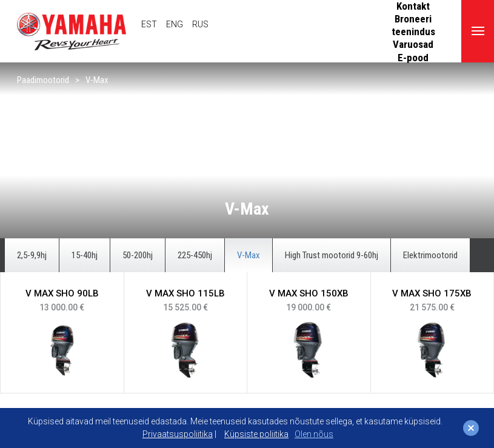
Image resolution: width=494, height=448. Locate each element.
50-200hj (138, 255)
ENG (175, 24)
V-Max (97, 80)
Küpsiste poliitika (256, 434)
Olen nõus (314, 434)
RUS (200, 24)
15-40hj (85, 255)
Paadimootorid (43, 80)
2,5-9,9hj (32, 255)
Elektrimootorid (430, 255)
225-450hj (195, 255)
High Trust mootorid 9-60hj (332, 255)
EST (149, 24)
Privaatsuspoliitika (178, 434)
